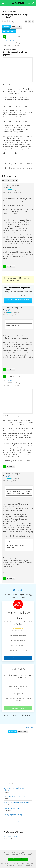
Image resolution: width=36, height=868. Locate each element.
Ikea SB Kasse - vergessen (12, 836)
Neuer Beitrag (17, 27)
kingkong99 (10, 41)
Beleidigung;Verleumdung (12, 809)
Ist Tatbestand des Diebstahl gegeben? (17, 802)
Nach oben (30, 728)
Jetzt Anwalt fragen (9, 31)
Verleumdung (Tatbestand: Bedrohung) (17, 796)
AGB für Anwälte (29, 863)
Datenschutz (10, 865)
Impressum (19, 865)
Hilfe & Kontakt (6, 863)
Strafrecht (10, 8)
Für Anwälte (28, 865)
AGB (21, 863)
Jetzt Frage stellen (18, 658)
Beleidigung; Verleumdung (13, 815)
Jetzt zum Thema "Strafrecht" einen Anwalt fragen (18, 300)
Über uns (15, 863)
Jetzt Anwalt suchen (18, 708)
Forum (4, 8)
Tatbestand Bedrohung (11, 821)
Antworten (6, 27)
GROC (8, 310)
